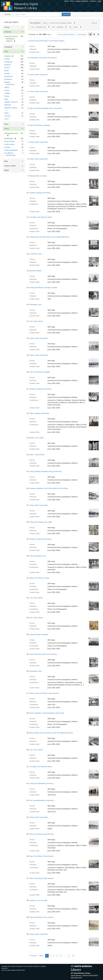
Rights (7, 170)
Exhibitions (8, 79)
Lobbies (7, 93)
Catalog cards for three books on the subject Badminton (49, 237)
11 (68, 956)
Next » (50, 34)
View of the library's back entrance (42, 834)
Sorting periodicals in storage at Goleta (43, 288)
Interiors (7, 59)
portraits (7, 147)
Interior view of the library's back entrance (44, 693)
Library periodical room (38, 556)
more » (7, 119)
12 (73, 956)
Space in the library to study (39, 578)
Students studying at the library (40, 389)
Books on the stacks (37, 438)
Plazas (7, 96)
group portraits (10, 141)
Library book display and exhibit (41, 522)
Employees (8, 62)
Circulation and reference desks (41, 217)
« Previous (33, 956)
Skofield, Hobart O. (11, 102)
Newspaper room (36, 304)
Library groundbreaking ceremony (41, 783)
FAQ (72, 1)
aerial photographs (11, 150)
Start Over (94, 23)
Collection (8, 32)
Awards (7, 73)
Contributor (8, 47)
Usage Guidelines (82, 1)
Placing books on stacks (38, 176)
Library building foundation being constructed (45, 471)
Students (7, 65)
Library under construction (39, 75)
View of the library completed (40, 125)
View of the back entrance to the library (43, 654)
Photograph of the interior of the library (43, 58)
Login (99, 1)
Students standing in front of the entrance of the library (49, 488)
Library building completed (39, 634)
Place (6, 124)
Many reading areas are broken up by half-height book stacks (51, 733)
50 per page (82, 34)
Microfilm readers (36, 271)
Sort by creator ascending (66, 34)
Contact (93, 1)
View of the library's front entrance (41, 856)
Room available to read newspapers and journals (47, 713)
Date (6, 161)
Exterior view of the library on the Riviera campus (47, 41)
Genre (7, 129)
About (66, 1)
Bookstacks (8, 76)
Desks (7, 113)
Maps (6, 99)
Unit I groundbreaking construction (42, 800)
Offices (7, 87)
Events (7, 90)
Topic (6, 51)
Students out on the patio (38, 900)
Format (7, 27)
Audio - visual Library (37, 455)
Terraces (7, 116)
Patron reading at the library (39, 413)
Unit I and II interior (36, 321)
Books (7, 71)
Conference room (36, 254)
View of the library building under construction (46, 108)
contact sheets (10, 144)
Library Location (10, 166)
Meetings (8, 105)
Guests (7, 68)
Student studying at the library (40, 193)
